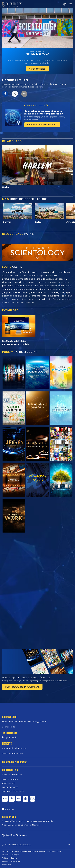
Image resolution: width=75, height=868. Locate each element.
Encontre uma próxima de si (42, 124)
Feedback (10, 809)
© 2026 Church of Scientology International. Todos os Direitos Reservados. (32, 851)
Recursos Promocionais (13, 754)
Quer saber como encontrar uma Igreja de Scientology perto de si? (44, 112)
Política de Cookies (10, 858)
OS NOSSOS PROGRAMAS (15, 762)
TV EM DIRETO (10, 733)
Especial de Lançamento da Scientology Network (25, 721)
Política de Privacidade (11, 861)
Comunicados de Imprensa (14, 748)
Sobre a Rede (9, 727)
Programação (10, 737)
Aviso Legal (7, 864)
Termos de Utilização (10, 855)
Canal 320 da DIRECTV (12, 775)
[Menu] (71, 4)
